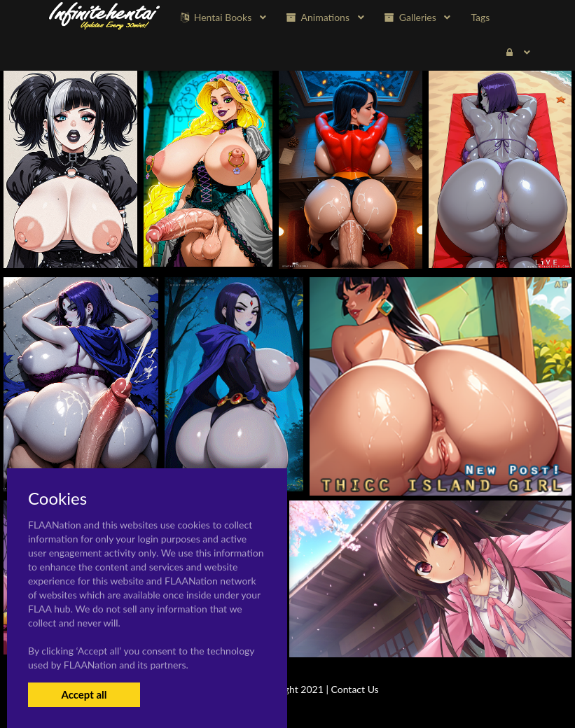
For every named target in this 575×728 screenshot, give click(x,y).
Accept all (84, 694)
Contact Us (355, 689)
